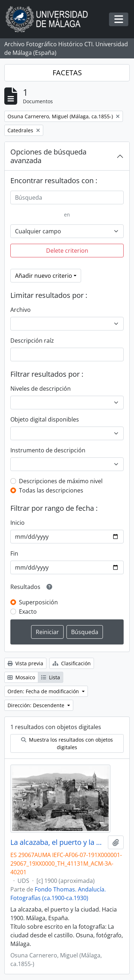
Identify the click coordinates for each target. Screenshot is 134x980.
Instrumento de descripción (48, 450)
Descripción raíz (32, 341)
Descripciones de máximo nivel (61, 481)
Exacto (28, 612)
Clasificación (72, 663)
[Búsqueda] (67, 198)
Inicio (18, 523)
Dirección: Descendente (37, 705)
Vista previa (25, 663)
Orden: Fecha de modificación (44, 691)
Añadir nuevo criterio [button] (44, 276)
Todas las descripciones (51, 490)
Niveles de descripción (41, 389)
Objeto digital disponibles (45, 419)
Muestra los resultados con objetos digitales (67, 743)
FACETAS (67, 73)
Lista (51, 677)
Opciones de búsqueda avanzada (48, 156)
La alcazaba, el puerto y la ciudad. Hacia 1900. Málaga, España (58, 842)
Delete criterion (67, 251)
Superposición (38, 602)
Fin (14, 553)
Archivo (21, 310)
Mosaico (21, 677)
